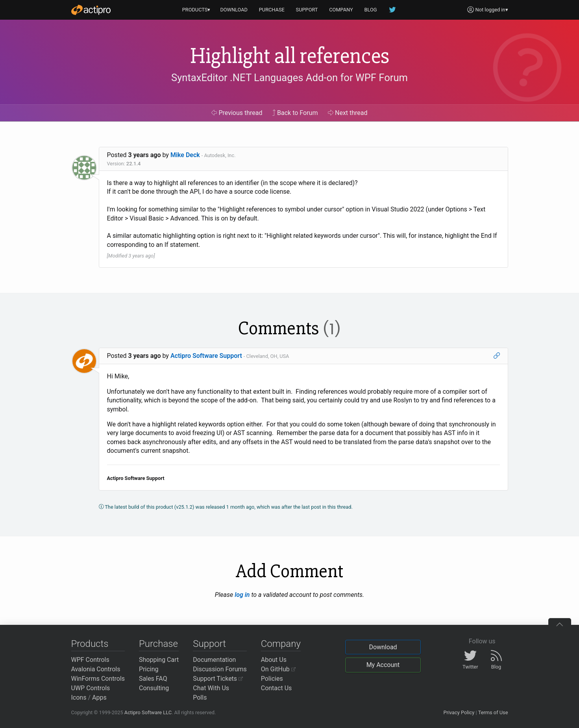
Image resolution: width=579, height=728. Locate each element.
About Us (274, 660)
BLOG (371, 10)
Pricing (149, 669)
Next (348, 113)
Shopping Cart (159, 660)
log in (242, 595)
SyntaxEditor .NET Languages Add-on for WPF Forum (289, 78)
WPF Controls (90, 660)
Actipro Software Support (206, 356)
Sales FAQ (153, 679)
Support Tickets (218, 679)
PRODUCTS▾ (196, 10)
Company (281, 644)
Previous (237, 113)
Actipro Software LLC (148, 712)
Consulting (154, 688)
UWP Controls (91, 688)
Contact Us (277, 688)
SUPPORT (307, 10)
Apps (99, 697)
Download (383, 647)
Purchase (158, 644)
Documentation (214, 660)
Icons (79, 697)
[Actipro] (91, 10)
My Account (383, 665)
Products (90, 644)
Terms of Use (493, 712)
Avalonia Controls (96, 669)
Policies (272, 679)
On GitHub (278, 669)
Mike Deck (185, 155)
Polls (200, 697)
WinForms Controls (98, 679)
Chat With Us (211, 688)
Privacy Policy (459, 712)
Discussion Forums (220, 669)
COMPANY (341, 10)
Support (209, 644)
